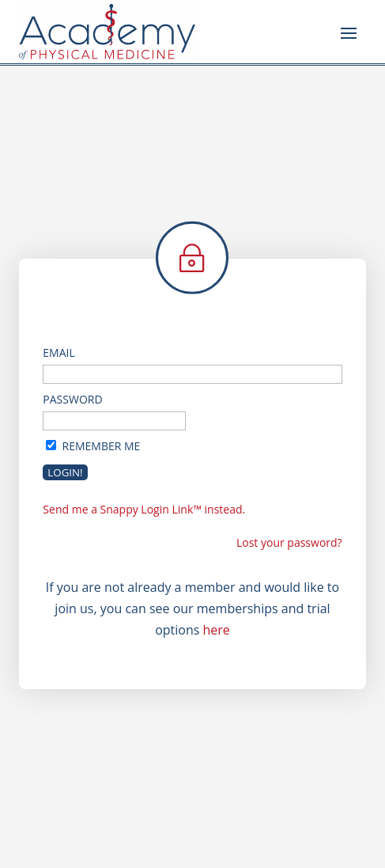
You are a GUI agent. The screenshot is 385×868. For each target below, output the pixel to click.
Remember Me (102, 446)
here (217, 630)
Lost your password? (289, 542)
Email (59, 353)
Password (72, 399)
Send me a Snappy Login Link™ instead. (144, 509)
